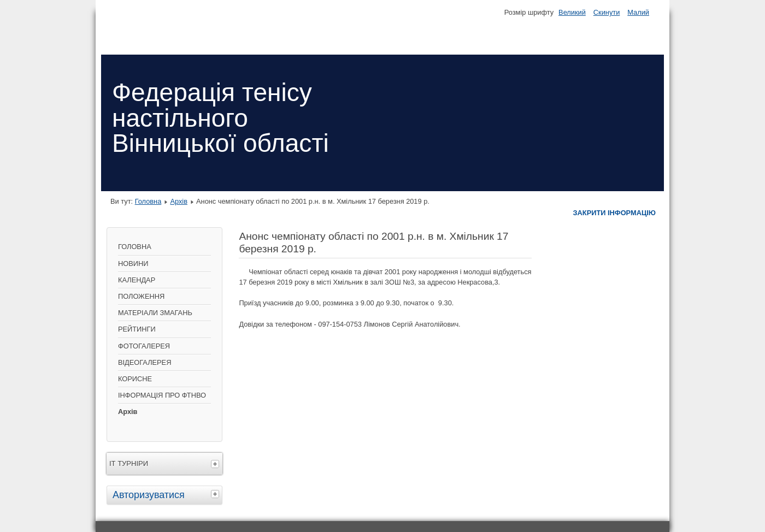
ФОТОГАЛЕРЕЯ (144, 346)
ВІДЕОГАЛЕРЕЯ (145, 362)
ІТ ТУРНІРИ (129, 463)
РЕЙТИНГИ (137, 329)
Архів (179, 201)
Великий (572, 12)
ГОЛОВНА (135, 247)
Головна (148, 201)
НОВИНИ (133, 264)
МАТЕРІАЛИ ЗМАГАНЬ (155, 313)
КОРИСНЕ (135, 379)
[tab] (216, 494)
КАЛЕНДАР (137, 280)
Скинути (607, 12)
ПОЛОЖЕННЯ (141, 296)
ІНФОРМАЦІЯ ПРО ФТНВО (162, 395)
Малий (638, 12)
